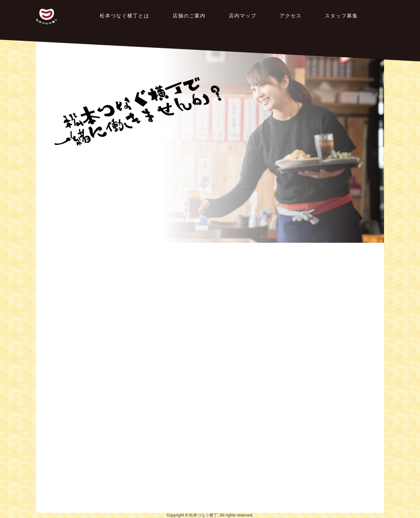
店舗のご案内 (189, 16)
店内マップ (243, 16)
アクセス (291, 16)
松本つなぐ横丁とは (125, 16)
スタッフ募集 (341, 16)
